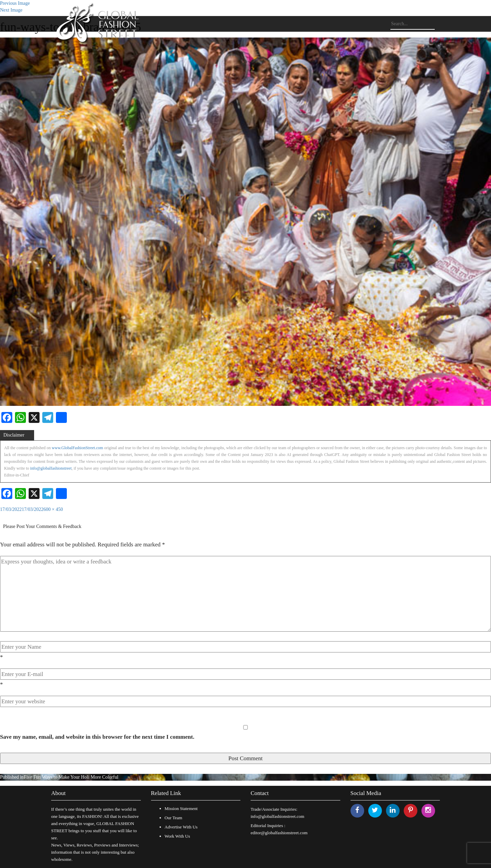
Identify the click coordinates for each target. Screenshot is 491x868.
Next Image (11, 10)
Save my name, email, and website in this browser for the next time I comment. (97, 737)
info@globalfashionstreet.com (277, 816)
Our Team (174, 818)
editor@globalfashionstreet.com (279, 833)
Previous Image (15, 3)
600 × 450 (53, 509)
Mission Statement (181, 808)
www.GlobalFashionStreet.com (78, 448)
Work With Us (177, 836)
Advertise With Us (181, 827)
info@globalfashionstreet (51, 468)
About (58, 793)
